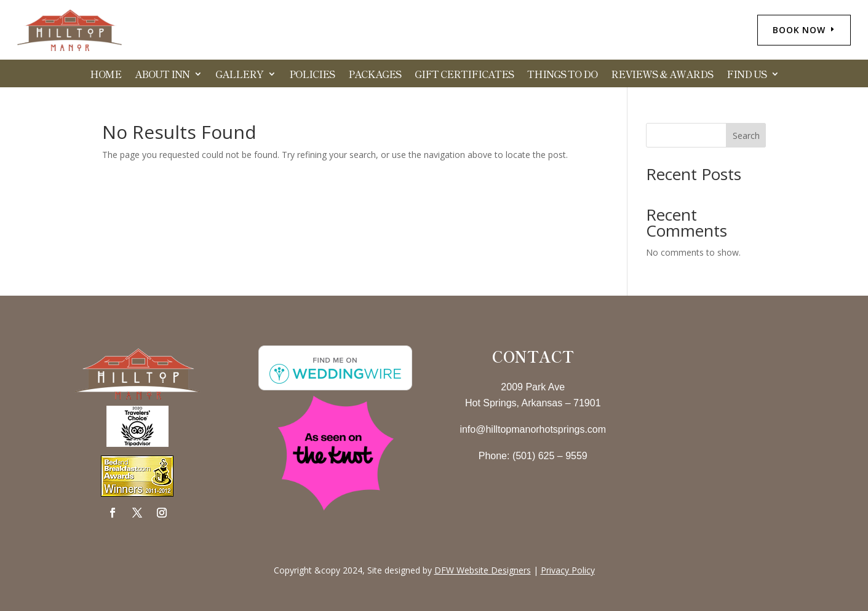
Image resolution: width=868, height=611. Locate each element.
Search (746, 136)
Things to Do (562, 75)
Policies (312, 75)
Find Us (747, 75)
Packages (375, 75)
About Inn (162, 75)
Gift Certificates (464, 75)
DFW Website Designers (483, 570)
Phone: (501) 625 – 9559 (533, 456)
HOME (106, 75)
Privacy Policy (568, 570)
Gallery (239, 75)
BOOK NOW (799, 30)
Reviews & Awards (662, 75)
